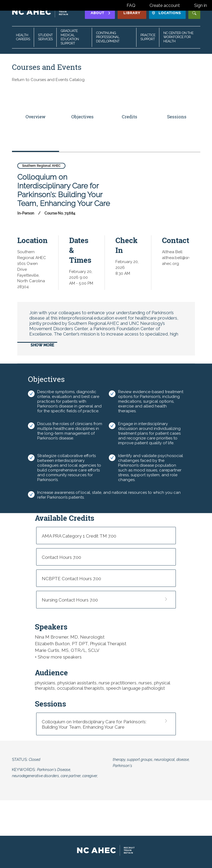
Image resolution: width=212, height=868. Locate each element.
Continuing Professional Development (108, 37)
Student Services (45, 37)
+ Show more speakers (58, 657)
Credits (130, 117)
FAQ (131, 5)
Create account (165, 5)
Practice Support (148, 37)
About (101, 13)
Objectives (82, 117)
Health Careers (23, 37)
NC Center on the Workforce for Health (178, 37)
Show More (42, 345)
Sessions (177, 117)
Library (132, 13)
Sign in (201, 5)
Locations (166, 13)
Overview (36, 117)
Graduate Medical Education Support (70, 37)
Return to (48, 80)
